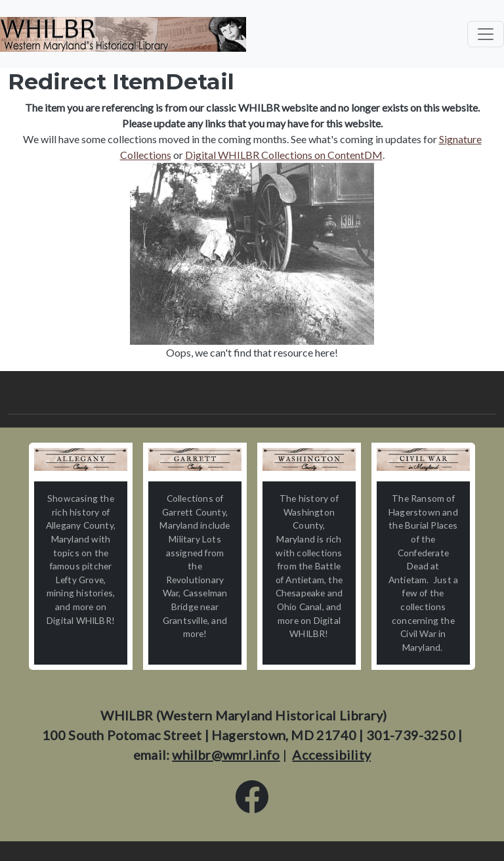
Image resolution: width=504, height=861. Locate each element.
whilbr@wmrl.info (226, 755)
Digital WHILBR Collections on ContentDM (284, 155)
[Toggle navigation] (486, 34)
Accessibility (331, 755)
